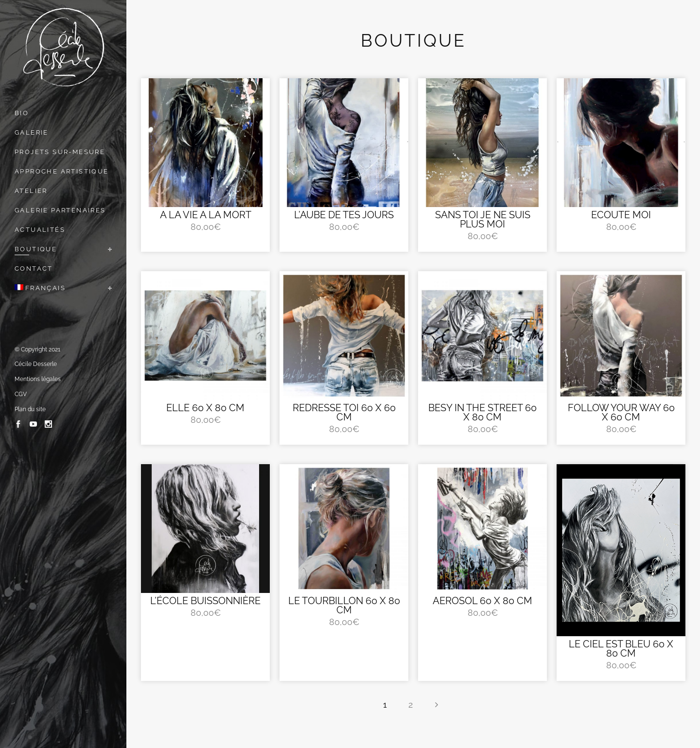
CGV (21, 394)
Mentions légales (38, 379)
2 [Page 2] (411, 705)
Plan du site (30, 409)
